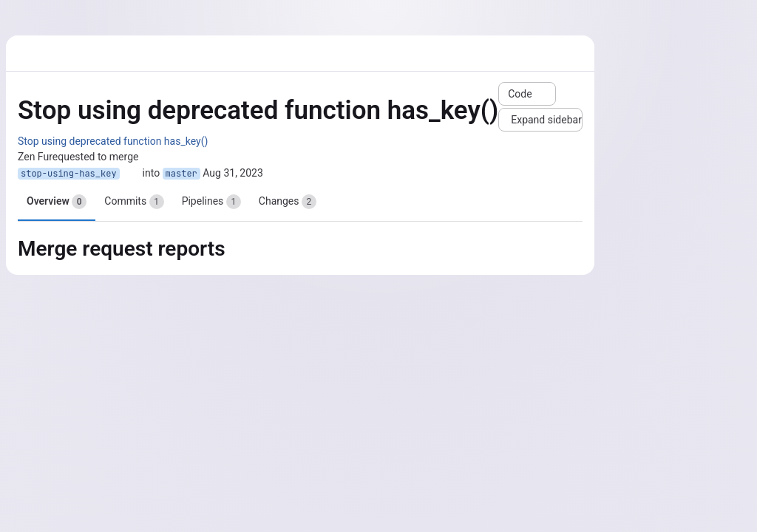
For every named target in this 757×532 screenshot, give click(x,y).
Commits (134, 202)
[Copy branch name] (131, 174)
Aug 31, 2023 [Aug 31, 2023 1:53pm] (233, 173)
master (181, 174)
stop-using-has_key (69, 174)
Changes (288, 202)
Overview (57, 202)
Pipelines (211, 202)
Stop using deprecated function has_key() (113, 141)
